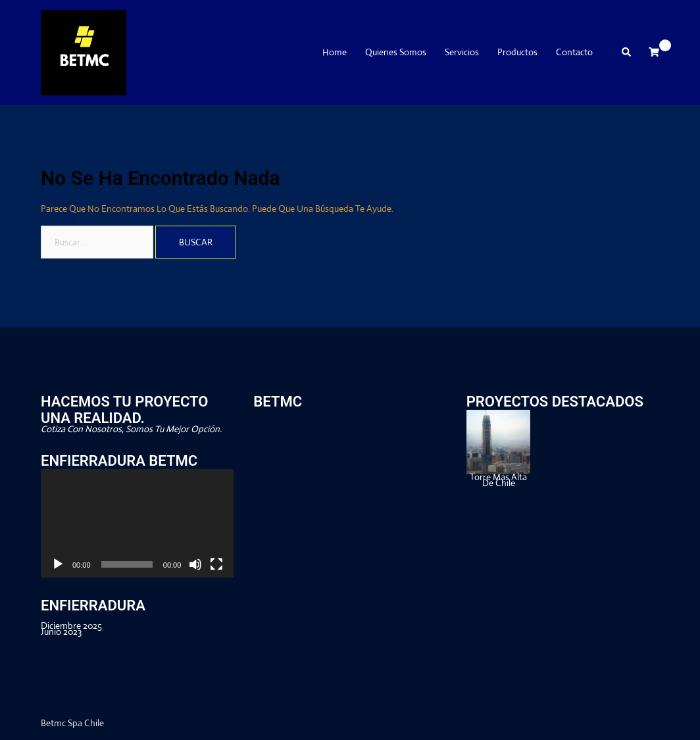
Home (335, 53)
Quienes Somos (396, 53)
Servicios (462, 53)
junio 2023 (61, 631)
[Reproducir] (58, 564)
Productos (517, 53)
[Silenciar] (195, 564)
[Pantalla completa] (216, 564)
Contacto (574, 53)
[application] (137, 523)
